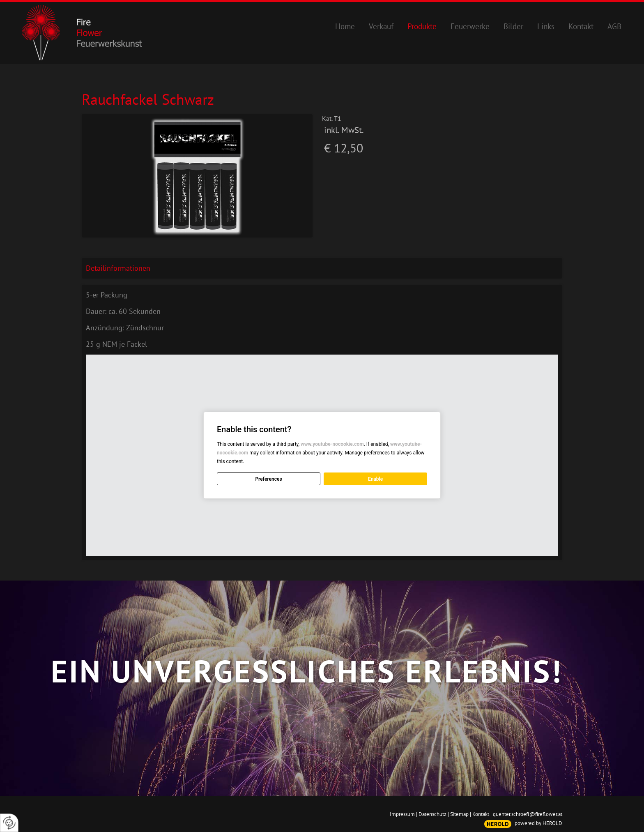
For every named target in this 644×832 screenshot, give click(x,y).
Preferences (268, 479)
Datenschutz (432, 814)
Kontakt (481, 814)
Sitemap (459, 814)
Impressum (402, 814)
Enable (375, 479)
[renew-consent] (9, 823)
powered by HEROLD (538, 823)
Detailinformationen (118, 268)
